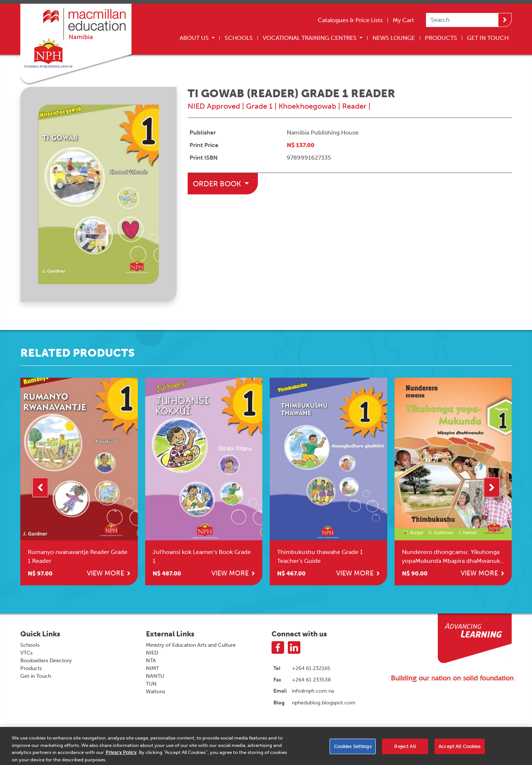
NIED (152, 653)
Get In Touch (488, 38)
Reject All (405, 749)
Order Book (218, 184)
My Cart (403, 20)
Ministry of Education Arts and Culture (191, 645)
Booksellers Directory (46, 661)
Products (441, 38)
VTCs (26, 653)
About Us (195, 38)
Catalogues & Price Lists (350, 20)
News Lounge (394, 38)
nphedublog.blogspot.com (324, 703)
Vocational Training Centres (310, 38)
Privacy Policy (121, 755)
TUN (151, 684)
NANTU (155, 676)
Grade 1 (259, 106)
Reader (354, 106)
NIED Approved (214, 106)
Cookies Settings (353, 749)
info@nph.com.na (313, 691)
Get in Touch (36, 676)
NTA (151, 661)
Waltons (156, 692)
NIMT (152, 668)
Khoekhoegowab (307, 106)
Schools (239, 38)
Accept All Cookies (460, 749)
